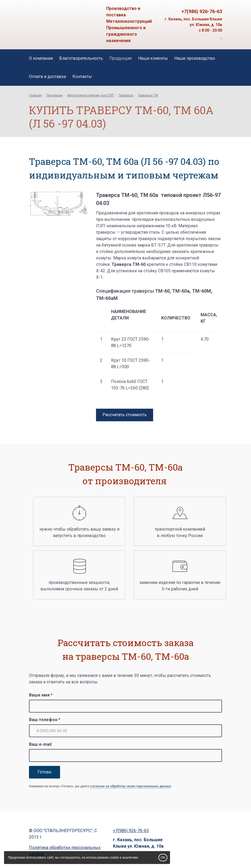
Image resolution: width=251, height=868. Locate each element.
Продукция (121, 58)
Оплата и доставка (47, 77)
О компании (41, 58)
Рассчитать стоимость (125, 415)
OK (163, 858)
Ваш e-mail (40, 744)
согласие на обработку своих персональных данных (131, 786)
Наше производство (195, 58)
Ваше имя (39, 695)
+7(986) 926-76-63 (202, 11)
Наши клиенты (153, 58)
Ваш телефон (43, 720)
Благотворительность (81, 58)
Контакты (82, 77)
